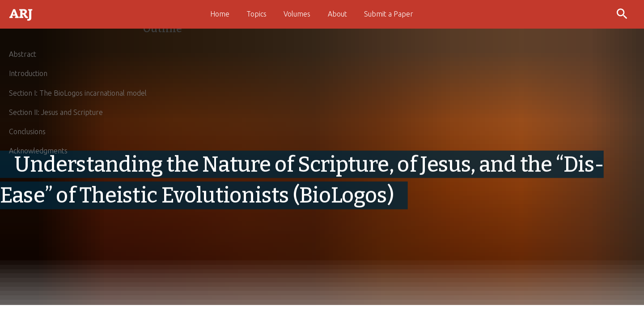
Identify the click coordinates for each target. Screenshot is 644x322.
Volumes (297, 14)
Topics (256, 14)
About (337, 14)
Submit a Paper (389, 14)
